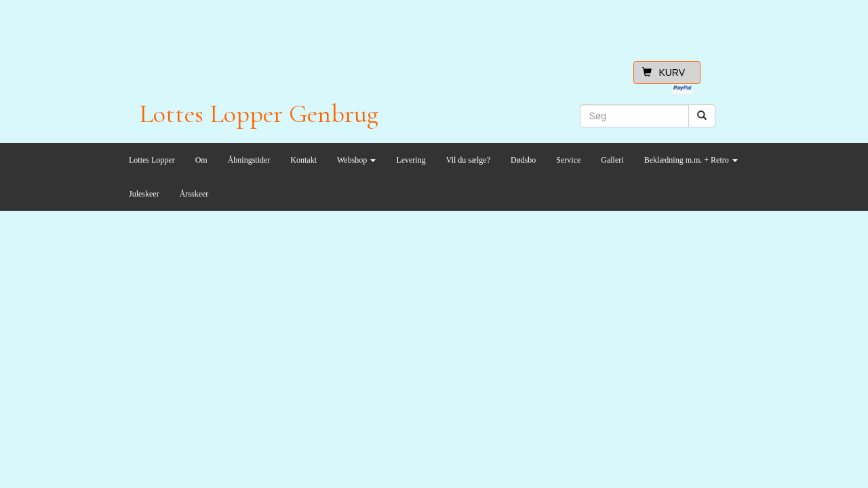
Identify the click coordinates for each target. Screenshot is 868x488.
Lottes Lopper (152, 160)
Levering (411, 160)
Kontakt (303, 160)
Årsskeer (194, 194)
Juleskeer (144, 194)
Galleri (612, 160)
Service (568, 160)
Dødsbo (523, 160)
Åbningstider (249, 160)
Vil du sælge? (468, 160)
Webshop (356, 160)
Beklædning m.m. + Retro (691, 160)
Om (201, 160)
